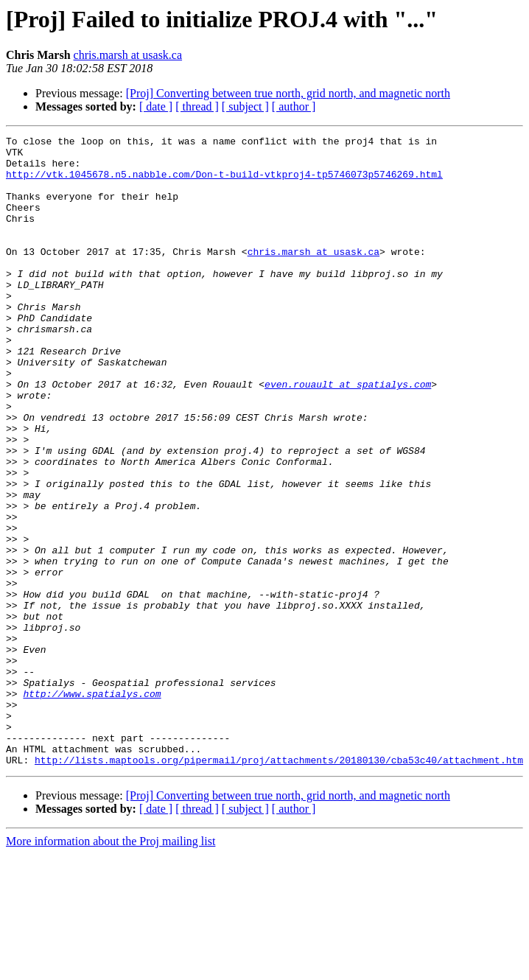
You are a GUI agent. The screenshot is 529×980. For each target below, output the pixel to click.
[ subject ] (245, 106)
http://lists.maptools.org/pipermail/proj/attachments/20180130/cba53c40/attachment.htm (279, 886)
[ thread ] (197, 106)
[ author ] (294, 106)
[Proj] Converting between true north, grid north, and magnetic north (288, 93)
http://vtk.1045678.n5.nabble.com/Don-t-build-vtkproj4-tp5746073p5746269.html (224, 183)
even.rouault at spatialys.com (348, 435)
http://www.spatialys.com (92, 806)
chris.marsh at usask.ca (128, 55)
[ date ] (156, 106)
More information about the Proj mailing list (111, 967)
